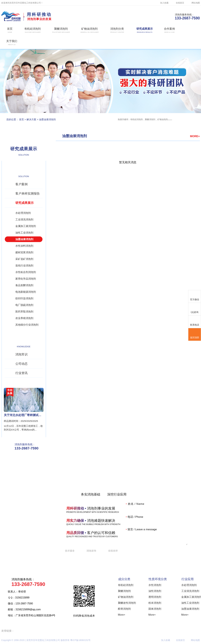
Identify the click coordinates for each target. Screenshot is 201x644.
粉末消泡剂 (155, 603)
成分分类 (124, 579)
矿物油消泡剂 (126, 597)
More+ (122, 615)
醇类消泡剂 (124, 609)
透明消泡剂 (155, 597)
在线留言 (180, 3)
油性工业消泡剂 (24, 233)
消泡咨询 (91, 550)
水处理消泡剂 (23, 213)
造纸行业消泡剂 (24, 266)
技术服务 (70, 550)
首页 (21, 119)
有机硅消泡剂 (126, 585)
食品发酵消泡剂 (24, 285)
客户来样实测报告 (28, 194)
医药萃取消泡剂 (24, 312)
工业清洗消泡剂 (24, 220)
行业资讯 (21, 373)
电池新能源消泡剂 (26, 292)
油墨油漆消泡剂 (47, 119)
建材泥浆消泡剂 (24, 252)
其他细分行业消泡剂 (27, 325)
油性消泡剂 (155, 591)
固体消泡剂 (155, 609)
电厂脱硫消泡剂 (24, 305)
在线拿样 (113, 550)
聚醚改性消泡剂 (127, 603)
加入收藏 (164, 3)
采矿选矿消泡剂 (24, 259)
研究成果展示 (25, 203)
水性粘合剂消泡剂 (26, 272)
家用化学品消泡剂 (26, 279)
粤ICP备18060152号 (80, 640)
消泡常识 (21, 354)
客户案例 (21, 184)
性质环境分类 (158, 579)
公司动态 (21, 364)
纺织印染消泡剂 (24, 298)
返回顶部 (195, 335)
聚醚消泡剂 (124, 591)
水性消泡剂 (155, 585)
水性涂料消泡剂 (24, 246)
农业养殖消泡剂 (24, 318)
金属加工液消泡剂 (26, 226)
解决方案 (31, 119)
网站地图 (196, 3)
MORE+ (195, 136)
